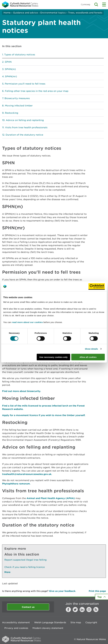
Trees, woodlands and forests (85, 13)
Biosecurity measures (17, 98)
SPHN (8, 62)
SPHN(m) (10, 69)
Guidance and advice (25, 13)
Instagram (89, 610)
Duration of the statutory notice (24, 135)
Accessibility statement (16, 622)
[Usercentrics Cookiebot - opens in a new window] (97, 286)
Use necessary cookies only (53, 357)
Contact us (28, 607)
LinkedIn (82, 610)
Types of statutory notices (20, 55)
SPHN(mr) (11, 76)
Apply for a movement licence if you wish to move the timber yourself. (44, 415)
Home (7, 13)
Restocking (12, 113)
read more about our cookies (27, 322)
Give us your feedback (62, 591)
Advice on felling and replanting (25, 120)
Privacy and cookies (16, 628)
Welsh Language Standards (50, 622)
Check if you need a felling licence (25, 567)
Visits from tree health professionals (26, 127)
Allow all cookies (88, 357)
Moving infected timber (19, 106)
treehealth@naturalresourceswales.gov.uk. (27, 474)
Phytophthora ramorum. (16, 484)
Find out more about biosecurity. (22, 391)
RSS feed (96, 610)
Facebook (68, 610)
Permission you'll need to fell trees (25, 84)
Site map (76, 622)
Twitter (75, 610)
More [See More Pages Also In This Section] (7, 572)
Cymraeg (85, 4)
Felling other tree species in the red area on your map (37, 91)
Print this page (97, 591)
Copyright (91, 622)
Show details (91, 349)
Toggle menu (104, 4)
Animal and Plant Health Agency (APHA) (51, 498)
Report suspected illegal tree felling (25, 560)
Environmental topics (53, 13)
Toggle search (96, 4)
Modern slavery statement (48, 628)
